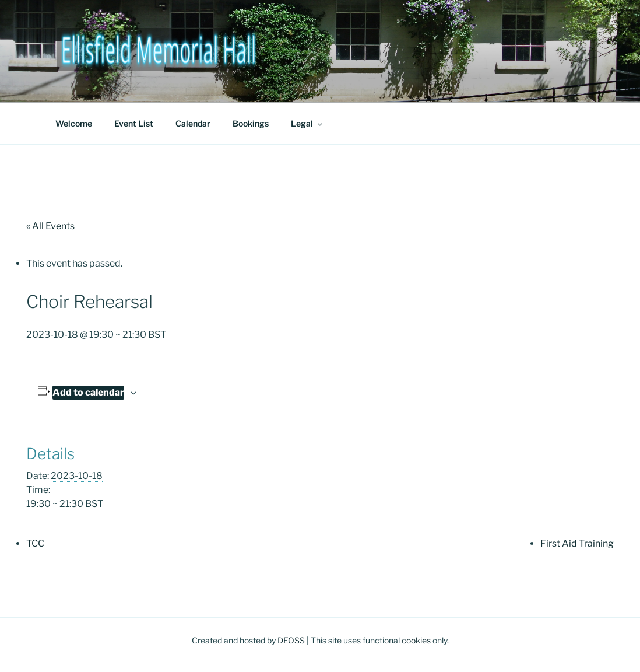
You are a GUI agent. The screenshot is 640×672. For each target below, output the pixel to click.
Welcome (74, 123)
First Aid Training (577, 543)
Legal (307, 123)
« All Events (50, 226)
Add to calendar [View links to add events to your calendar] (88, 392)
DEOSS (291, 640)
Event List (134, 123)
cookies (416, 640)
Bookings (251, 123)
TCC (35, 543)
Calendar (193, 123)
